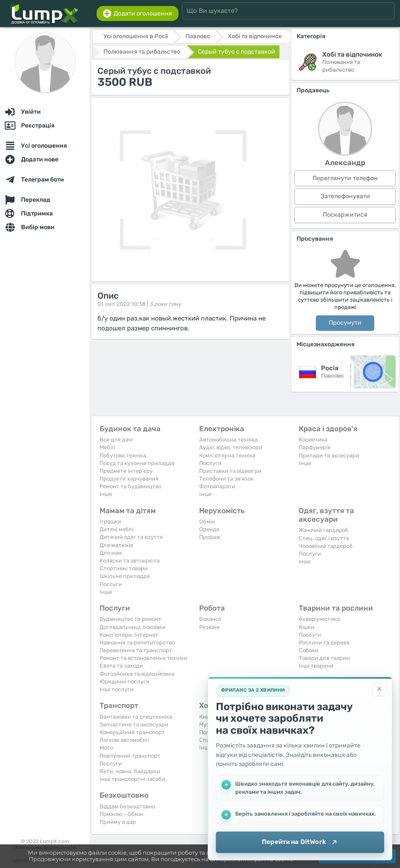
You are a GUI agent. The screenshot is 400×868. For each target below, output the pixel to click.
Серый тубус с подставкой (236, 52)
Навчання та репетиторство (137, 643)
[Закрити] (379, 690)
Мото (106, 748)
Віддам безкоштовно (127, 806)
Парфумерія (315, 447)
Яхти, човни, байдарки (130, 771)
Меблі (107, 447)
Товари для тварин (324, 658)
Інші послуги (117, 689)
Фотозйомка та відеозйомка (137, 674)
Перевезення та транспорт (136, 650)
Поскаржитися (345, 215)
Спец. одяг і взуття (324, 538)
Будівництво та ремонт (130, 619)
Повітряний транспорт (130, 756)
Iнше (106, 494)
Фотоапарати (217, 486)
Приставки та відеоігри (230, 471)
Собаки (309, 650)
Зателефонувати (345, 196)
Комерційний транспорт (132, 732)
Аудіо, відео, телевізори (231, 447)
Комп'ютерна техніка (227, 455)
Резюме (209, 627)
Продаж (210, 537)
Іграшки (110, 522)
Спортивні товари (124, 568)
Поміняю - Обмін (121, 814)
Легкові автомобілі (124, 740)
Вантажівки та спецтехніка (136, 717)
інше (305, 561)
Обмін (207, 522)
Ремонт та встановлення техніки (143, 658)
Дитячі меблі (117, 529)
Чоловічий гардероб (326, 546)
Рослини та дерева (324, 643)
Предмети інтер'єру (126, 471)
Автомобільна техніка (228, 440)
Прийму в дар (118, 822)
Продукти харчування (129, 479)
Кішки (306, 627)
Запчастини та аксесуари (134, 724)
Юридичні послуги (124, 682)
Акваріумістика (319, 619)
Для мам (111, 553)
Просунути (345, 323)
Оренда (209, 529)
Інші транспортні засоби (132, 779)
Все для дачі (116, 440)
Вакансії (210, 619)
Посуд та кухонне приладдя (137, 463)
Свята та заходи (121, 666)
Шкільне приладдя (125, 576)
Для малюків (116, 545)
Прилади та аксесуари (329, 455)
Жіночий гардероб (324, 530)
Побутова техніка (123, 455)
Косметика (313, 440)
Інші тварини (316, 666)
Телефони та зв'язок (226, 479)
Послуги (210, 463)
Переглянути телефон (345, 178)
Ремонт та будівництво (130, 486)
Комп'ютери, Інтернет (129, 635)
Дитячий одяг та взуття (131, 537)
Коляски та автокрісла (130, 561)
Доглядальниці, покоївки (133, 627)
